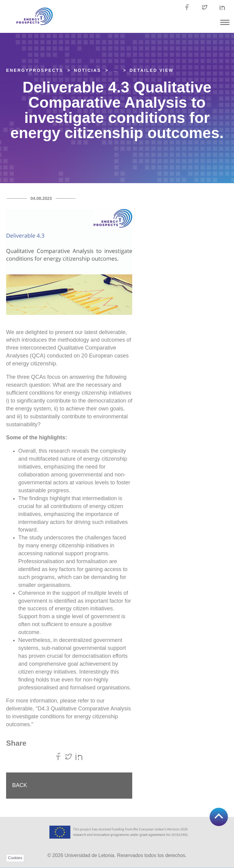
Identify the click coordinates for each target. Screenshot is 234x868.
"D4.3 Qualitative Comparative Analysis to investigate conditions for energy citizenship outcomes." (69, 716)
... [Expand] (115, 70)
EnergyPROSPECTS (35, 70)
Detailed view (152, 70)
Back (20, 785)
